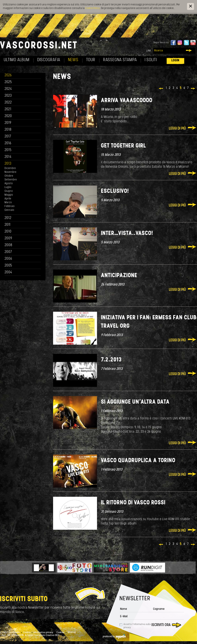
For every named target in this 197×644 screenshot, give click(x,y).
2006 (8, 259)
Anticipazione (119, 276)
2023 (8, 96)
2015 (8, 150)
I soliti (151, 60)
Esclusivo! (115, 191)
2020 (8, 116)
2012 (8, 218)
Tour (91, 60)
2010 (8, 232)
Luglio (8, 187)
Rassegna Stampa (120, 60)
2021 (8, 109)
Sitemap (72, 633)
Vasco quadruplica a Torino (138, 461)
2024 (8, 89)
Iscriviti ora (161, 625)
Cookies (60, 633)
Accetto (137, 626)
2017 (8, 137)
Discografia (49, 60)
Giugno (9, 191)
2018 (8, 130)
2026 (8, 75)
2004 (8, 272)
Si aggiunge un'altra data (135, 402)
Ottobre (9, 176)
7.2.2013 (111, 360)
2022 (8, 103)
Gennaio (9, 210)
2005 (8, 266)
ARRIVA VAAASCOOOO (127, 101)
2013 (8, 164)
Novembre (10, 172)
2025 (8, 82)
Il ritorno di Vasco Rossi (133, 503)
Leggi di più (177, 129)
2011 (8, 225)
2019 (8, 123)
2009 (8, 238)
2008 (8, 245)
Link (149, 51)
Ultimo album (17, 60)
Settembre (11, 180)
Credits (27, 633)
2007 (8, 252)
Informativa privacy (44, 633)
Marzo (8, 203)
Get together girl (124, 146)
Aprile (8, 199)
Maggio (9, 195)
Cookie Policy (92, 8)
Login (175, 60)
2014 (8, 157)
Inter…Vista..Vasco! (127, 233)
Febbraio (10, 206)
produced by (114, 637)
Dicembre (10, 168)
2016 (8, 143)
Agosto (9, 184)
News (73, 60)
